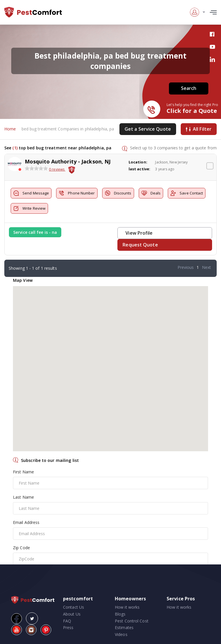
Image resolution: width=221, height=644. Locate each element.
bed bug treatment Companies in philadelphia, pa (68, 129)
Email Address (26, 522)
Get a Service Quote (148, 129)
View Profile (139, 233)
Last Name (23, 497)
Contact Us (74, 607)
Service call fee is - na (35, 232)
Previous (186, 267)
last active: (139, 169)
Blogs (120, 614)
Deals (151, 193)
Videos (121, 634)
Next (206, 267)
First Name (23, 472)
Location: (138, 162)
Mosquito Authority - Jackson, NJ (68, 161)
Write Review (29, 208)
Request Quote (140, 245)
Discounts (118, 193)
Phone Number (77, 193)
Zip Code (21, 548)
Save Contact (187, 193)
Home (10, 129)
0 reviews (57, 170)
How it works (127, 607)
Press (68, 628)
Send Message (31, 193)
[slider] (36, 169)
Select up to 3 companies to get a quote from (173, 148)
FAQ (67, 621)
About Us (72, 614)
